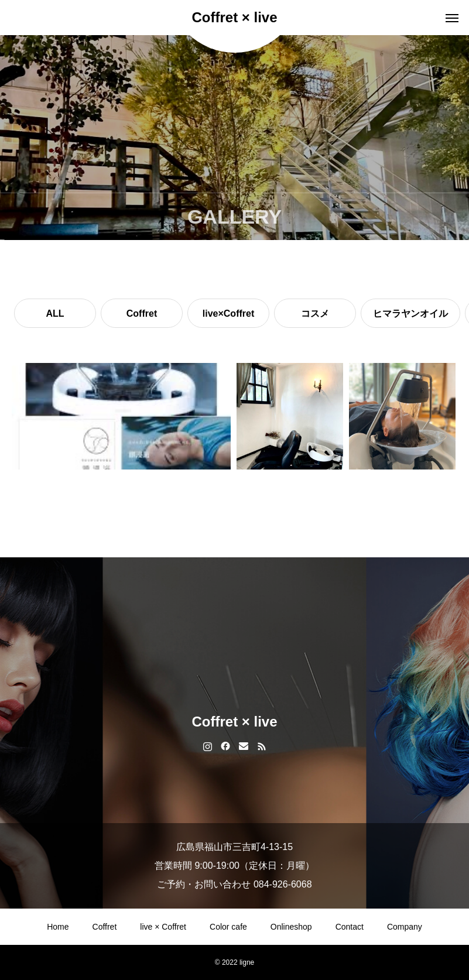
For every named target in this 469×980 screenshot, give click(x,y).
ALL (55, 313)
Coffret (142, 313)
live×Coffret (228, 313)
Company (405, 927)
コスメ (315, 313)
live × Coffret (163, 927)
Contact (350, 927)
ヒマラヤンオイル (410, 313)
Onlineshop (291, 927)
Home (58, 927)
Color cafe (228, 927)
